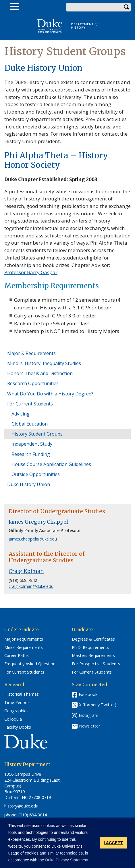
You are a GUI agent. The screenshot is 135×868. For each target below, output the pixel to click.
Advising (21, 414)
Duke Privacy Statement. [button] (67, 860)
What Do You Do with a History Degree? (50, 394)
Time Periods (17, 703)
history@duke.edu (21, 806)
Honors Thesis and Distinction (40, 373)
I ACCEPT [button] (113, 843)
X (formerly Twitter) (98, 705)
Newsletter (89, 726)
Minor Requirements (24, 647)
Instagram (88, 715)
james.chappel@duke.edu (33, 539)
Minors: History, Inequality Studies (44, 363)
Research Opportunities (33, 383)
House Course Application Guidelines (51, 464)
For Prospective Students (96, 664)
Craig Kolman (26, 571)
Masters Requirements (93, 656)
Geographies (16, 711)
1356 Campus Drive (23, 774)
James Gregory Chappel (38, 522)
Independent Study (32, 444)
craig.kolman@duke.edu (31, 586)
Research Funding (31, 454)
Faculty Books (18, 727)
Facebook (88, 694)
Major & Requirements (31, 353)
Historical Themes (22, 694)
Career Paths (17, 656)
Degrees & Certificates (93, 639)
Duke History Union (29, 484)
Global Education (30, 424)
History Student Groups (37, 434)
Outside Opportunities (36, 474)
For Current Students (30, 404)
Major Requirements (24, 639)
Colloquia (13, 719)
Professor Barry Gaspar (31, 272)
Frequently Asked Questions (31, 664)
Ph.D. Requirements (90, 647)
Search (126, 7)
